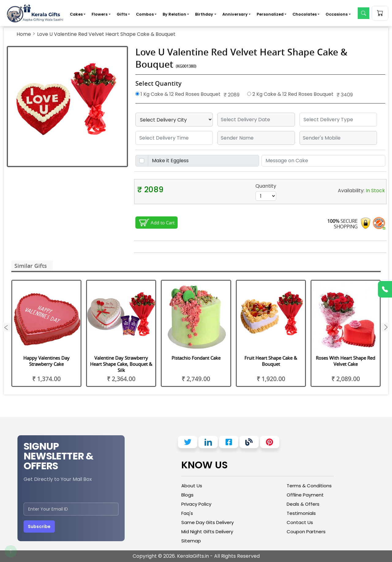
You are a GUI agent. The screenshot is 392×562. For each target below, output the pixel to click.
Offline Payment (305, 495)
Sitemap (191, 541)
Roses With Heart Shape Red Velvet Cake (345, 361)
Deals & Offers (303, 504)
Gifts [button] (122, 14)
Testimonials (301, 513)
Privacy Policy (196, 504)
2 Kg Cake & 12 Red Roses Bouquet (290, 94)
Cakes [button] (76, 14)
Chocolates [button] (305, 14)
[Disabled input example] (204, 161)
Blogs (187, 495)
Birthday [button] (204, 14)
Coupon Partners (306, 532)
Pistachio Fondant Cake (196, 358)
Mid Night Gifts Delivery (207, 532)
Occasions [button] (337, 14)
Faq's (187, 513)
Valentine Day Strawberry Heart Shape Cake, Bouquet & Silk (121, 364)
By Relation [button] (174, 14)
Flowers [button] (100, 14)
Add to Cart (163, 223)
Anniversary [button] (235, 14)
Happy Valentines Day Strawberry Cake (46, 361)
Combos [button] (145, 14)
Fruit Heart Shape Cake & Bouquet (271, 361)
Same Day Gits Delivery (207, 522)
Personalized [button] (270, 14)
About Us (192, 486)
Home (24, 34)
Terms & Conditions (309, 486)
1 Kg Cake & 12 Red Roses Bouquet (178, 94)
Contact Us (300, 522)
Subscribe (39, 526)
